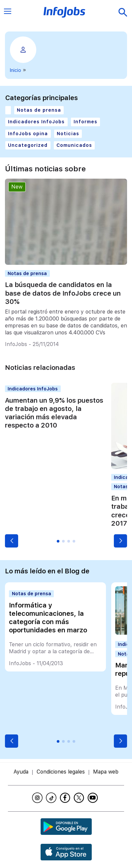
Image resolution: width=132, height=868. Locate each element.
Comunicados (74, 145)
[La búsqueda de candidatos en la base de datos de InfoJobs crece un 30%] (66, 263)
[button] (12, 541)
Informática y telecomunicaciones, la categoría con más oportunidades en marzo (48, 618)
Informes (85, 122)
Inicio (16, 70)
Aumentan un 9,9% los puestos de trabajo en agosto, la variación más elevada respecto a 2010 (54, 413)
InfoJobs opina (28, 134)
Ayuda (21, 772)
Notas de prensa (39, 110)
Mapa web (106, 772)
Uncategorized (28, 145)
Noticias (68, 134)
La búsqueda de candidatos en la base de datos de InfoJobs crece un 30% (63, 293)
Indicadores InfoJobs (36, 122)
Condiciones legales (61, 772)
